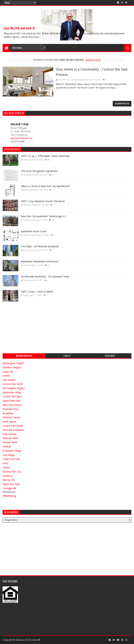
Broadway (8, 413)
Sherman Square (11, 417)
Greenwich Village (12, 451)
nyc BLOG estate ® (19, 28)
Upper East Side (11, 484)
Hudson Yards (10, 442)
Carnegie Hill (9, 488)
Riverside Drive (11, 409)
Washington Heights (13, 363)
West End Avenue (12, 405)
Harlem (6, 376)
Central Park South (13, 426)
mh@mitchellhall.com (21, 138)
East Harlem (9, 380)
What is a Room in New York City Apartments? (46, 186)
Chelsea (7, 447)
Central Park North (13, 384)
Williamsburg (9, 496)
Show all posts (93, 60)
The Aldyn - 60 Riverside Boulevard (40, 246)
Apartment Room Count (34, 231)
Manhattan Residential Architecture (40, 261)
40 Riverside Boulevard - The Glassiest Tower (45, 277)
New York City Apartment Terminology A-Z (44, 216)
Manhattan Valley (12, 392)
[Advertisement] (29, 327)
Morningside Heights (14, 388)
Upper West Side (11, 401)
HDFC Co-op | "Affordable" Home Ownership (45, 156)
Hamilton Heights (12, 367)
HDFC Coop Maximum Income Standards (43, 201)
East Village (9, 455)
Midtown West (10, 438)
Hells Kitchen (10, 434)
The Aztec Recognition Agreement (39, 171)
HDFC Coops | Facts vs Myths (37, 292)
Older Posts (122, 104)
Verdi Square (9, 422)
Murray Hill (8, 480)
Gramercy (8, 476)
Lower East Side (11, 459)
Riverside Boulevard (13, 430)
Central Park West (12, 397)
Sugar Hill (8, 372)
